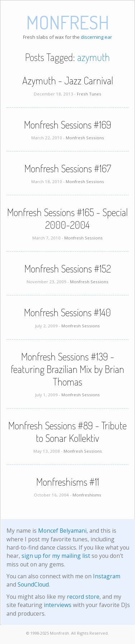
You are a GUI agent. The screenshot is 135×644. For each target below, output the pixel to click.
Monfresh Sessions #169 (68, 125)
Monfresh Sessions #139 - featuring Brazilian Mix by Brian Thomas (67, 369)
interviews (58, 605)
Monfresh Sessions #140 (67, 312)
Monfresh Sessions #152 (68, 269)
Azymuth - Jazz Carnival (68, 80)
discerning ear (96, 37)
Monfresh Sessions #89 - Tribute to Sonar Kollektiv (67, 432)
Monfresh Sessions (85, 138)
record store (83, 597)
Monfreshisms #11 (68, 482)
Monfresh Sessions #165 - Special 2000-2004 (67, 218)
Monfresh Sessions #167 (68, 168)
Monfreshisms (87, 495)
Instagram (107, 576)
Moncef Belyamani (62, 531)
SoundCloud (33, 584)
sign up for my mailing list (56, 556)
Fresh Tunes (89, 94)
